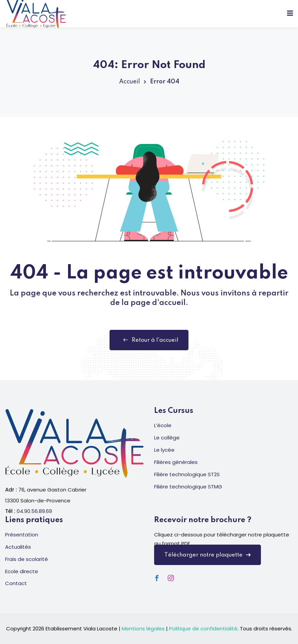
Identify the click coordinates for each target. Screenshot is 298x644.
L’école (163, 425)
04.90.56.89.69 (34, 511)
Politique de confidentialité (203, 629)
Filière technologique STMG (188, 487)
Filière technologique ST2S (187, 474)
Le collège (167, 438)
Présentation (22, 535)
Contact (16, 583)
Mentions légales (143, 629)
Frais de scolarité (27, 559)
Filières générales (176, 462)
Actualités (18, 547)
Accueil (129, 82)
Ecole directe (22, 571)
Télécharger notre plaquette (208, 555)
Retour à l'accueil (149, 340)
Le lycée (164, 450)
